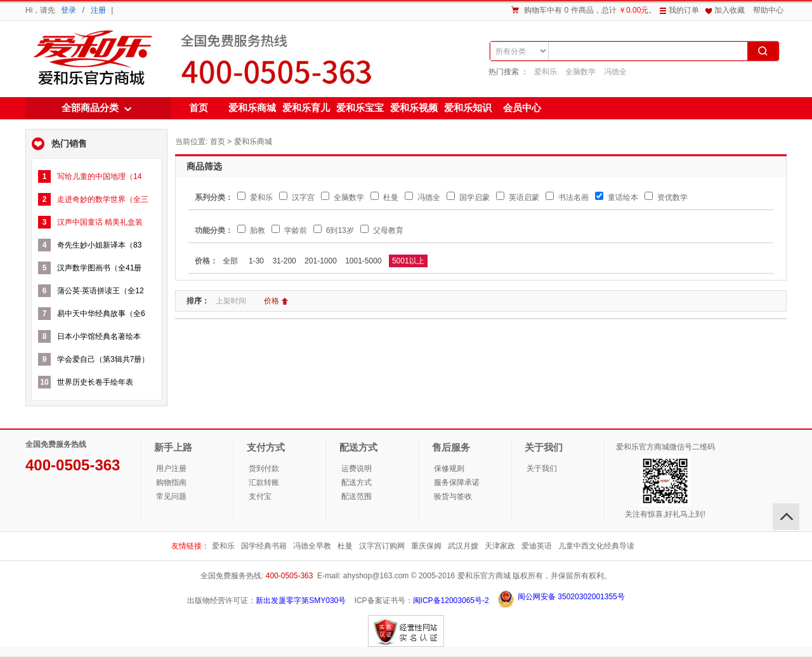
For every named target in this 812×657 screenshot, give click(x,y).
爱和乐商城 (91, 58)
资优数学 (666, 197)
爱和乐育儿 (306, 108)
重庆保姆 (426, 546)
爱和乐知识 (468, 108)
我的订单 (684, 10)
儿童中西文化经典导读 (596, 546)
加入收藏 (730, 10)
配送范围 (357, 496)
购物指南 (171, 482)
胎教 (251, 230)
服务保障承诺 (457, 482)
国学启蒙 (468, 197)
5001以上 (408, 261)
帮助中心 (768, 10)
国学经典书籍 (264, 546)
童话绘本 (616, 197)
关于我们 (542, 468)
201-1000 (321, 261)
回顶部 (786, 517)
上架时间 (236, 301)
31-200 (284, 261)
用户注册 (171, 468)
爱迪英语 (537, 546)
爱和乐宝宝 (360, 108)
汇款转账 (264, 482)
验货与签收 (453, 496)
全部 (230, 261)
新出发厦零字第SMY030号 (301, 601)
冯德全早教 (312, 546)
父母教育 (382, 230)
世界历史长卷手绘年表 (95, 382)
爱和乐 (546, 72)
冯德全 (615, 72)
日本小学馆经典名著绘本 (99, 336)
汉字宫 (297, 197)
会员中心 (522, 108)
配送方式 (357, 482)
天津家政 (500, 546)
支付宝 (260, 496)
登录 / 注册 (83, 10)
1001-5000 (363, 261)
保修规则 (449, 468)
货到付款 (264, 468)
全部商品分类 (90, 108)
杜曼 (384, 197)
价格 (276, 301)
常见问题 (171, 496)
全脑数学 (580, 72)
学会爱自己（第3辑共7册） (103, 359)
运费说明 (357, 468)
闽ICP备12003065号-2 (451, 601)
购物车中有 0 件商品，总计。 (590, 10)
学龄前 (289, 230)
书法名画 (567, 197)
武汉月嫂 (463, 546)
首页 (199, 108)
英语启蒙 (517, 197)
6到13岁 (333, 230)
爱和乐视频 (414, 108)
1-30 (256, 261)
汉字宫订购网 (382, 546)
